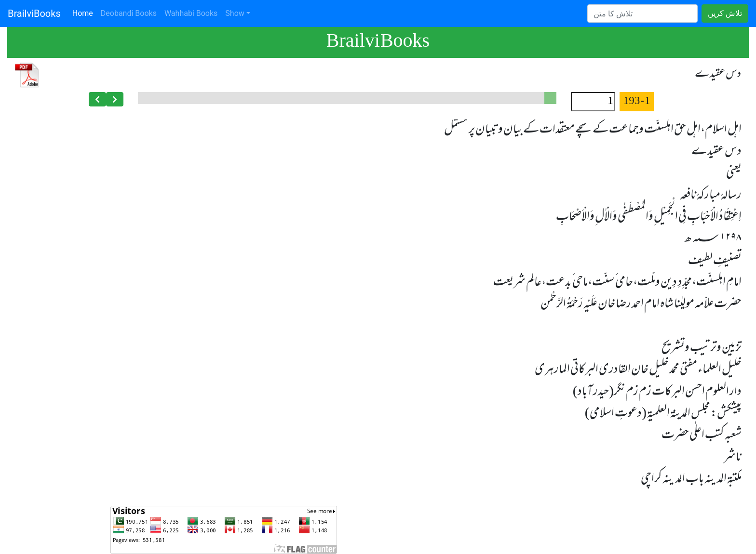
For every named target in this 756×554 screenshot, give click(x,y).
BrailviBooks (34, 13)
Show (235, 13)
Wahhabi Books (191, 13)
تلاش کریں (725, 13)
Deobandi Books (129, 13)
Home (85, 13)
